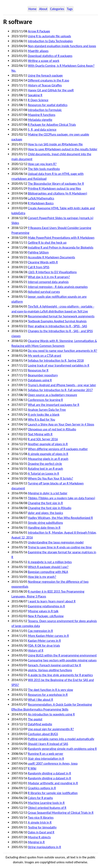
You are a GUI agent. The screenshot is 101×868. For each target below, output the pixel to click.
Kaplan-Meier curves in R (44, 641)
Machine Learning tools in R (46, 803)
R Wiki (32, 768)
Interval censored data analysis (48, 282)
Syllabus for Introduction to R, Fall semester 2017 (60, 390)
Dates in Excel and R (41, 832)
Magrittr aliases (38, 51)
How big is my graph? (42, 577)
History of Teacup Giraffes (45, 85)
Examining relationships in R (46, 606)
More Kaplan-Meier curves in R (48, 636)
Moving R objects (39, 837)
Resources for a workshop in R (48, 695)
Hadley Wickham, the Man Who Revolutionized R (60, 518)
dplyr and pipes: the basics (46, 513)
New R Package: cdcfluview (46, 616)
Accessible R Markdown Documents (52, 257)
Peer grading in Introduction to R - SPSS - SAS (58, 326)
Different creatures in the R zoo (49, 80)
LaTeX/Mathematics (41, 198)
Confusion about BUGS (43, 734)
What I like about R (41, 700)
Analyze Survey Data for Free (47, 410)
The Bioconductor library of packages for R (56, 184)
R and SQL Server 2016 (43, 439)
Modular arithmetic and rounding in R (53, 783)
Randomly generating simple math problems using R (62, 749)
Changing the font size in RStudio (50, 508)
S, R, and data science (42, 130)
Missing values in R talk (43, 611)
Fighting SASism (38, 252)
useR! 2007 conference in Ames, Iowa (53, 763)
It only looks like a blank (44, 415)
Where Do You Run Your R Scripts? (50, 478)
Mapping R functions (42, 115)
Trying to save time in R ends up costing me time (60, 547)
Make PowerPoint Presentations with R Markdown (61, 238)
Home (32, 9)
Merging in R (36, 842)
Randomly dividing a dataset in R (49, 773)
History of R (36, 650)
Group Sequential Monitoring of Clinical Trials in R (61, 813)
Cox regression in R (40, 631)
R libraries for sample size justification (53, 793)
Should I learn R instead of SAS (48, 744)
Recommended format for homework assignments (61, 316)
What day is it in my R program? (49, 277)
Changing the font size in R (45, 503)
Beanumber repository (43, 375)
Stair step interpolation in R (46, 759)
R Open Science (38, 100)
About (43, 9)
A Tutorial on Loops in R (44, 474)
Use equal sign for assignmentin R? (51, 729)
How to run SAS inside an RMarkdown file (55, 144)
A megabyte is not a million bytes (50, 562)
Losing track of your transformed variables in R (59, 365)
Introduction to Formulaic (45, 110)
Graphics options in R (42, 788)
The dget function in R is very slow (50, 690)
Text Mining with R (40, 434)
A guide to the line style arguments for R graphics (60, 675)
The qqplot (35, 719)
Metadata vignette (40, 120)
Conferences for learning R (45, 400)
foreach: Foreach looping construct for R (54, 665)
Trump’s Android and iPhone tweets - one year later (62, 385)
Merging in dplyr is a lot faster (48, 493)
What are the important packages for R (54, 405)
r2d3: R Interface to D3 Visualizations (52, 272)
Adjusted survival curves (44, 292)
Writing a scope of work (44, 61)
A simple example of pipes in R (48, 454)
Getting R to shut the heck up (47, 243)
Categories (57, 9)
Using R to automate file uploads (49, 36)
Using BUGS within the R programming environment (62, 655)
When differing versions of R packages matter (58, 449)
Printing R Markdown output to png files (54, 188)
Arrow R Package (39, 31)
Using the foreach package (45, 75)
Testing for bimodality (42, 827)
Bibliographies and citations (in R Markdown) (58, 193)
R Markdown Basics (41, 203)
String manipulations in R (44, 847)
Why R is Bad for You (42, 419)
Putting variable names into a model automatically (61, 739)
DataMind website (40, 724)
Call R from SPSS (39, 267)
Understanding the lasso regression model (56, 542)
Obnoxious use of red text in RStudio (52, 429)
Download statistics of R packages (50, 56)
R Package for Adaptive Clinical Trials (52, 125)
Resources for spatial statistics (48, 105)
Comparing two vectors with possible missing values (62, 660)
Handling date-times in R (44, 528)
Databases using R (40, 380)
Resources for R (38, 370)
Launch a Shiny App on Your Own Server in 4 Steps (61, 424)
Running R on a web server (46, 754)
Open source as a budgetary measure (53, 395)
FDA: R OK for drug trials (44, 646)
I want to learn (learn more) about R (52, 601)
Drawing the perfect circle (45, 464)
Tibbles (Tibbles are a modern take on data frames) (62, 498)
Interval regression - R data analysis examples (58, 287)
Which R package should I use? (48, 567)
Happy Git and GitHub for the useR (51, 90)
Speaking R (35, 95)
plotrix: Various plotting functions (50, 670)
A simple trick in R (40, 822)
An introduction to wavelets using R (51, 714)
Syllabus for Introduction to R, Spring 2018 (56, 360)
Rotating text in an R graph (46, 469)
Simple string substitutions (45, 523)
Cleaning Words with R (43, 262)
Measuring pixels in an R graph (48, 459)
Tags (70, 9)
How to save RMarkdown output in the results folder (63, 149)
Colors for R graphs (40, 798)
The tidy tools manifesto (44, 169)
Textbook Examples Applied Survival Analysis (57, 321)
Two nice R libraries (41, 818)
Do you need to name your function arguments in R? (63, 351)
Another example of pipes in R (48, 444)
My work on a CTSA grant (45, 356)
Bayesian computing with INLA (48, 572)
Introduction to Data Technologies (50, 41)
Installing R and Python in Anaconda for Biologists (61, 247)
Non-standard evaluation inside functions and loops (62, 46)
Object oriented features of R (47, 808)
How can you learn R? (42, 164)
